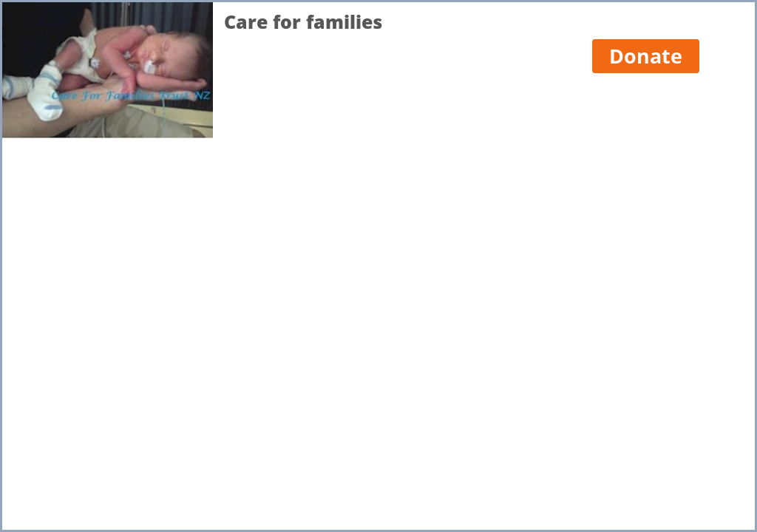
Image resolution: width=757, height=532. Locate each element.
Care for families (303, 22)
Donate (646, 56)
